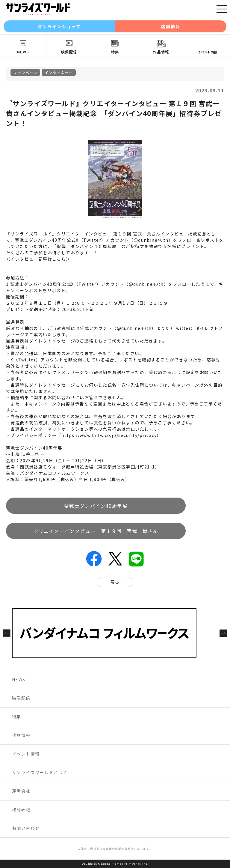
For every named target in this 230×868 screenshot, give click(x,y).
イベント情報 (207, 52)
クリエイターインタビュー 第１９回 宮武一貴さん (96, 531)
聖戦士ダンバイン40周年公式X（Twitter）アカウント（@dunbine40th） (89, 284)
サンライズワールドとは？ (40, 772)
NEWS (23, 52)
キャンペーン (25, 72)
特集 (115, 52)
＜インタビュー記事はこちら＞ (38, 259)
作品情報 (161, 52)
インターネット (59, 72)
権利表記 (21, 810)
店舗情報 (171, 26)
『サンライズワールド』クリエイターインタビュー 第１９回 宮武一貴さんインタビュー (97, 234)
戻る (115, 582)
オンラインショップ (59, 26)
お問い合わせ (26, 828)
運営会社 (21, 791)
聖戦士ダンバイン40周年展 (96, 506)
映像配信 (69, 52)
